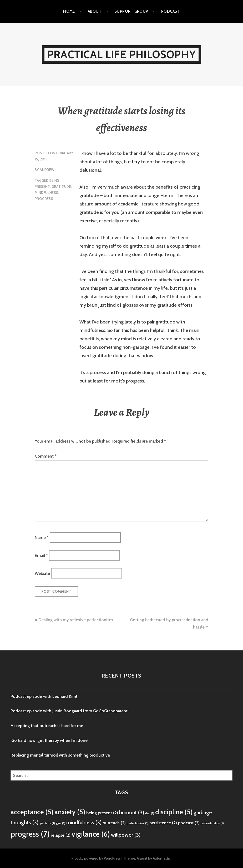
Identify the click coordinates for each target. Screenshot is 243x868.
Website (42, 573)
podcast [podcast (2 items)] (189, 823)
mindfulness (46, 193)
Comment (46, 456)
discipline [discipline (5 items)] (174, 812)
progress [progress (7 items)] (30, 834)
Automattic (162, 858)
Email (41, 555)
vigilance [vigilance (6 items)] (91, 834)
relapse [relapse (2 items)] (61, 835)
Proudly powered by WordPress (96, 858)
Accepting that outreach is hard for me (47, 726)
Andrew (47, 170)
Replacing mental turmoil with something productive (60, 755)
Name (42, 537)
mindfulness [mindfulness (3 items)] (84, 822)
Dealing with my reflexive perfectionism (76, 620)
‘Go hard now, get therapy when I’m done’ (49, 740)
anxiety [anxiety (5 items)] (70, 812)
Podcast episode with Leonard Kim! (44, 696)
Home (69, 11)
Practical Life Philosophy (121, 54)
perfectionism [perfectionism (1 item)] (138, 823)
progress (44, 199)
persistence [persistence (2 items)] (163, 823)
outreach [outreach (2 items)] (114, 823)
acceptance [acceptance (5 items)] (32, 812)
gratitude (62, 187)
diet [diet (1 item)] (150, 813)
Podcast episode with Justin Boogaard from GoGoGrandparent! (70, 711)
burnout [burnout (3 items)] (132, 812)
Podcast (171, 11)
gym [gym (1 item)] (61, 823)
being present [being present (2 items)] (102, 813)
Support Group (131, 11)
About (95, 11)
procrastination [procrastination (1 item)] (212, 823)
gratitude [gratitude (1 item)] (47, 823)
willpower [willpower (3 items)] (126, 835)
